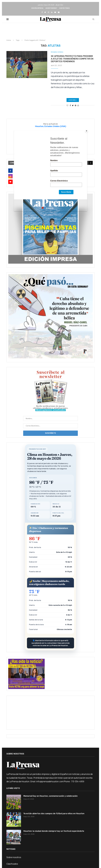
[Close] (87, 131)
